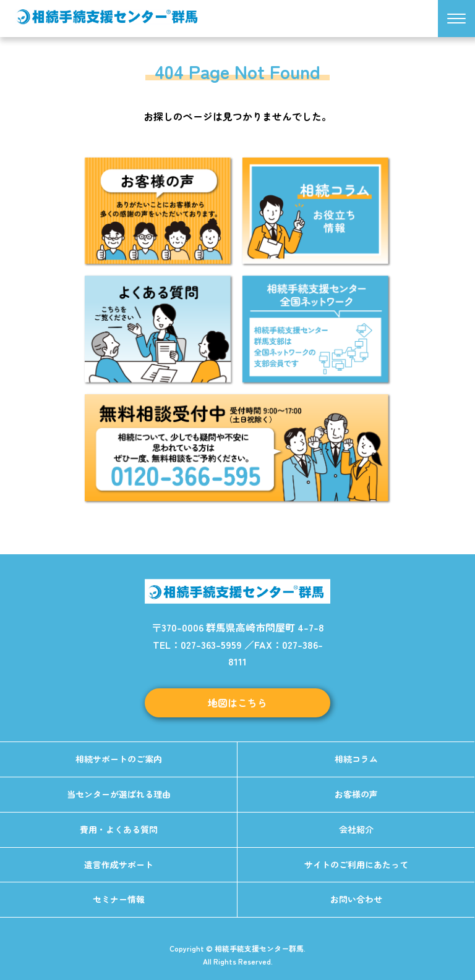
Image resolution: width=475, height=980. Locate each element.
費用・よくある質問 (119, 829)
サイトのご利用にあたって (356, 864)
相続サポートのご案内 (119, 759)
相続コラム (356, 759)
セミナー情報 (119, 899)
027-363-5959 (211, 644)
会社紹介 (356, 829)
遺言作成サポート (119, 864)
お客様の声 (356, 794)
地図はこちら (237, 703)
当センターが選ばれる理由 (119, 794)
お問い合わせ (356, 899)
